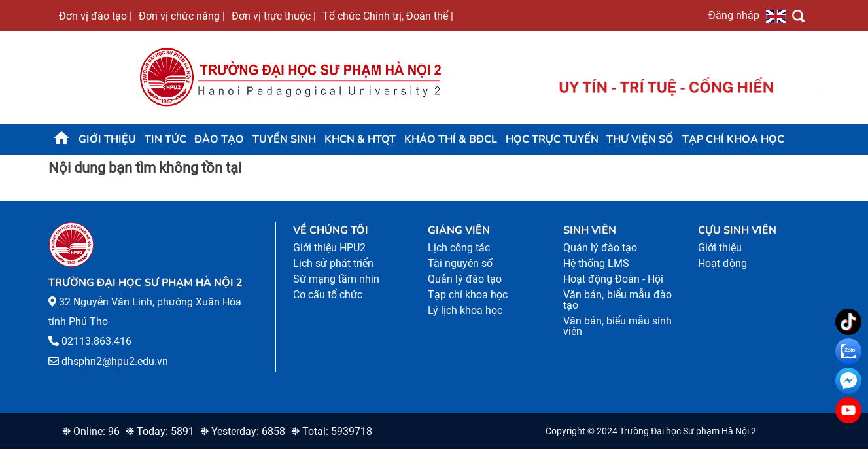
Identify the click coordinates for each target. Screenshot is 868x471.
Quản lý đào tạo (465, 279)
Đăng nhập (734, 15)
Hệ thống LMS (596, 263)
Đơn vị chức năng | (182, 16)
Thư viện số (640, 139)
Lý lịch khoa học (465, 310)
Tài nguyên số (460, 263)
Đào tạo (219, 139)
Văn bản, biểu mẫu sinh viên (618, 326)
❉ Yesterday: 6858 (243, 431)
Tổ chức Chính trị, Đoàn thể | (388, 16)
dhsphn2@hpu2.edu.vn (115, 361)
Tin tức (165, 139)
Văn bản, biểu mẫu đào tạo (618, 300)
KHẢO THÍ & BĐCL (451, 139)
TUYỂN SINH (284, 139)
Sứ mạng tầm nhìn (336, 279)
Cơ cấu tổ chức (328, 295)
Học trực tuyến (552, 139)
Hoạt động (722, 263)
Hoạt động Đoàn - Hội (613, 279)
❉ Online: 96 (91, 431)
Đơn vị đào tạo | (95, 16)
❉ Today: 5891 (160, 431)
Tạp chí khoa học (733, 139)
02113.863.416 (96, 341)
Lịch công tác (459, 248)
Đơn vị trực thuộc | (274, 16)
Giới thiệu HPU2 (329, 248)
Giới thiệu (107, 139)
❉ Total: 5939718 (332, 431)
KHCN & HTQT (360, 139)
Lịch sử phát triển (333, 263)
